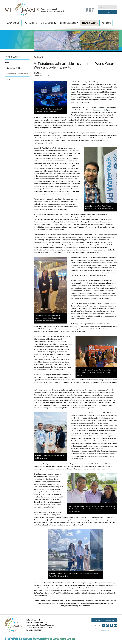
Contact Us (96, 625)
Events (7, 79)
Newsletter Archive (14, 68)
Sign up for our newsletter (104, 620)
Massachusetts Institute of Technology (40, 625)
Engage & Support (69, 23)
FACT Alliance (30, 23)
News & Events (90, 23)
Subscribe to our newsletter (17, 74)
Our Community (48, 23)
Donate (107, 12)
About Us (106, 23)
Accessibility (104, 631)
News (39, 57)
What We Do (13, 23)
